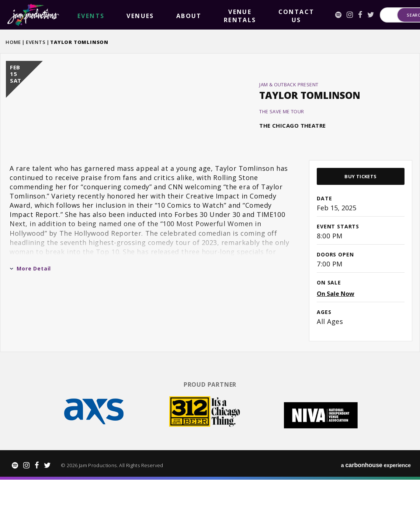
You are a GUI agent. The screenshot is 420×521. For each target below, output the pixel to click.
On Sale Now (336, 343)
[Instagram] (272, 15)
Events (36, 42)
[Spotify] (261, 15)
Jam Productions (33, 15)
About (130, 15)
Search (394, 15)
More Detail (30, 318)
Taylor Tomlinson (310, 120)
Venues (104, 15)
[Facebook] (282, 15)
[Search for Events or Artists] (339, 15)
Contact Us (209, 15)
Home (13, 42)
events (79, 15)
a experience (376, 506)
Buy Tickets (360, 225)
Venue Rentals (166, 15)
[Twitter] (293, 15)
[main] (210, 226)
